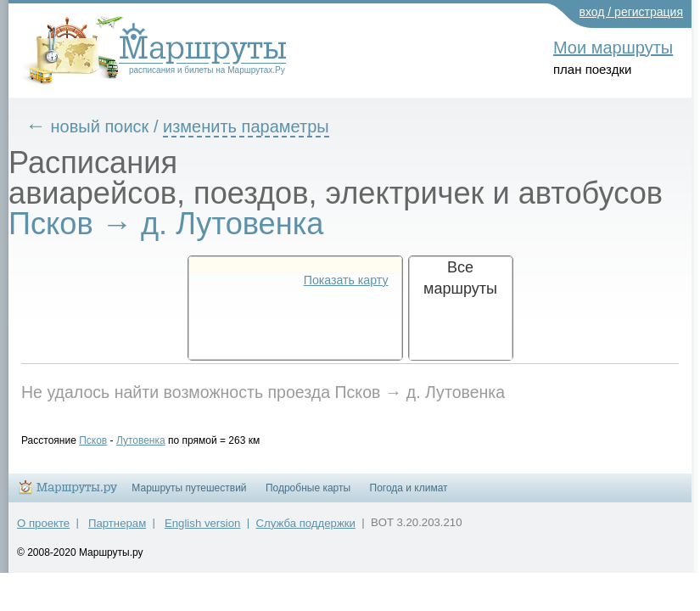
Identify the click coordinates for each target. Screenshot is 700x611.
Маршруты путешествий (189, 496)
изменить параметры (259, 126)
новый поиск (113, 126)
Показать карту (346, 280)
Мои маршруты (613, 48)
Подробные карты (308, 496)
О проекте (43, 531)
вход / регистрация (632, 12)
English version (202, 531)
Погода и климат (409, 496)
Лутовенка (154, 440)
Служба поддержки (306, 531)
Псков (106, 440)
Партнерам (117, 531)
